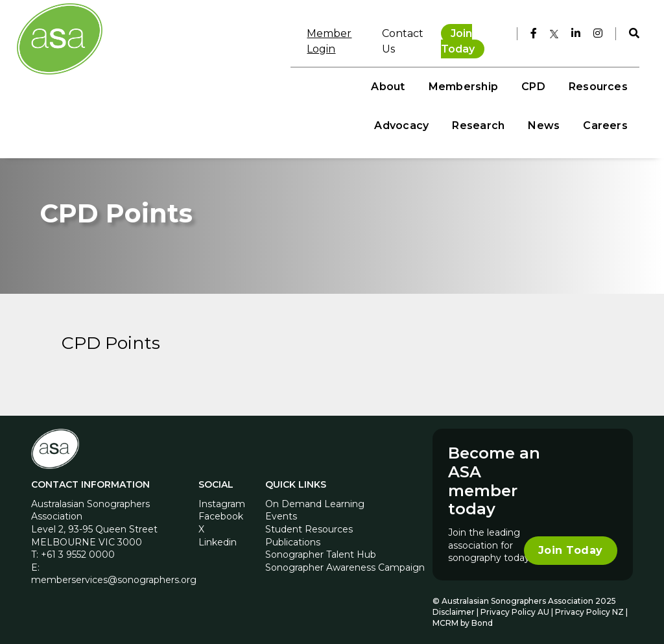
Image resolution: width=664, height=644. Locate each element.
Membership (248, 72)
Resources (383, 72)
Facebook (221, 509)
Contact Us (379, 32)
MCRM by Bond (463, 615)
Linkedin (218, 534)
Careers (599, 111)
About (173, 72)
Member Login (299, 32)
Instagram (222, 496)
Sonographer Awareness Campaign (345, 560)
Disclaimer (454, 604)
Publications (293, 534)
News (605, 72)
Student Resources (309, 521)
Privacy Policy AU (515, 604)
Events (281, 509)
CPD (318, 72)
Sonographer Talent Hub (321, 547)
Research (540, 72)
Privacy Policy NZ (590, 604)
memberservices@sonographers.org (114, 573)
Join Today (459, 32)
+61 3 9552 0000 (78, 547)
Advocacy (463, 72)
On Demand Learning (315, 496)
